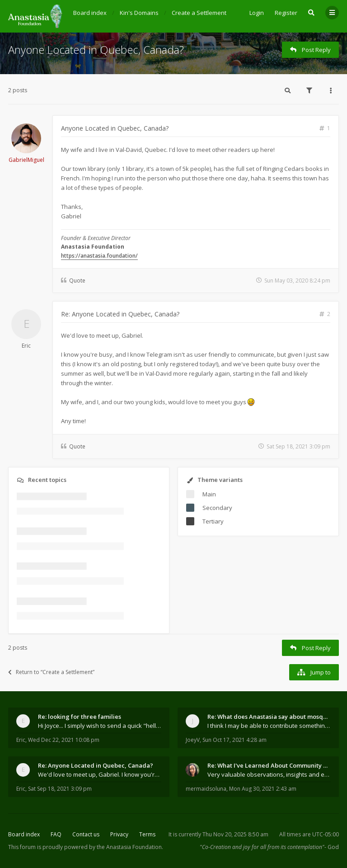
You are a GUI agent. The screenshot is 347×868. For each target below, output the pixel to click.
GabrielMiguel (26, 160)
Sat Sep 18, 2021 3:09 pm (60, 789)
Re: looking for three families (80, 717)
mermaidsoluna (206, 789)
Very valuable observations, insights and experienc (269, 774)
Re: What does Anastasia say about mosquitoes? (269, 717)
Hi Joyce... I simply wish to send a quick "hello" (100, 726)
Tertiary (213, 521)
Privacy (119, 834)
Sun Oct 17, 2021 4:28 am (234, 740)
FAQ (56, 834)
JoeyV (193, 740)
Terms (147, 834)
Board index (24, 834)
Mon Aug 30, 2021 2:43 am (263, 789)
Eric (26, 346)
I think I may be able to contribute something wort (269, 726)
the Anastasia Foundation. (130, 847)
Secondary (217, 508)
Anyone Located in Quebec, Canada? (96, 50)
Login (257, 13)
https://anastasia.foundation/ (99, 256)
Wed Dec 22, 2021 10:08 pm (64, 740)
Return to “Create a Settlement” (51, 672)
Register (286, 13)
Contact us (86, 834)
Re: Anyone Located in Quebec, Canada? (120, 314)
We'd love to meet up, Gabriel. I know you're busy (100, 774)
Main (209, 494)
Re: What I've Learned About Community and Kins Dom (269, 765)
